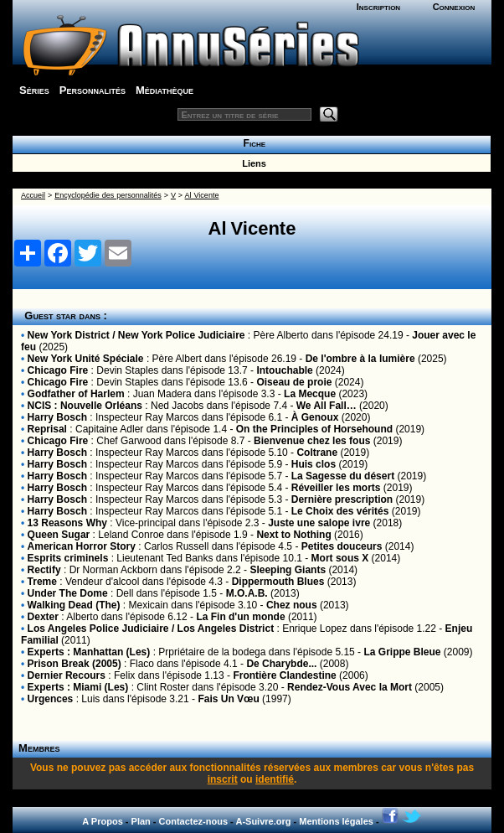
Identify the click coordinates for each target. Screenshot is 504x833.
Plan (141, 821)
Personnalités (93, 90)
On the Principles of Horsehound (314, 429)
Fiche (252, 143)
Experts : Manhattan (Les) (89, 652)
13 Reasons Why (67, 523)
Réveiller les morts (336, 488)
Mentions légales (336, 821)
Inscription (378, 7)
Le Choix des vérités (340, 511)
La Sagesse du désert (343, 476)
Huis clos (314, 464)
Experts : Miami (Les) (78, 687)
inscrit (223, 779)
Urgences (51, 699)
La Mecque (310, 394)
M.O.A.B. (247, 593)
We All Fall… (327, 406)
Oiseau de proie (294, 382)
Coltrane (317, 453)
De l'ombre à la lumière (360, 359)
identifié (275, 779)
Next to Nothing (293, 535)
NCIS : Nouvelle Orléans (85, 406)
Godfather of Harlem (76, 394)
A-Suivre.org (263, 821)
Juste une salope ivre (319, 523)
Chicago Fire (58, 370)
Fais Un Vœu (228, 699)
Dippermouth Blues (278, 582)
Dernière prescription (342, 499)
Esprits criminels (68, 558)
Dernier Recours (67, 675)
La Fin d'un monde (240, 617)
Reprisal (47, 429)
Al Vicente (202, 195)
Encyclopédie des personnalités (108, 195)
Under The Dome (68, 593)
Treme (42, 582)
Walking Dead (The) (74, 605)
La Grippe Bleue (402, 652)
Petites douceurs (342, 546)
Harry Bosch (57, 417)
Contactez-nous (194, 821)
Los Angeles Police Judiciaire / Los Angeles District (151, 629)
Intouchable (284, 370)
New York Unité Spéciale (86, 359)
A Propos (103, 821)
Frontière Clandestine (284, 675)
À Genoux (315, 417)
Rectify (44, 570)
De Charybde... (281, 664)
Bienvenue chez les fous (312, 441)
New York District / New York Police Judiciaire (136, 335)
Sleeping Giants (288, 570)
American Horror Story (82, 546)
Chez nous (292, 605)
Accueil (33, 195)
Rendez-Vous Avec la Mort (350, 687)
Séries (34, 90)
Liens (252, 163)
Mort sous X (340, 558)
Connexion (454, 7)
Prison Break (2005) (75, 664)
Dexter (43, 617)
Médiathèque (165, 90)
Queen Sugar (59, 535)
